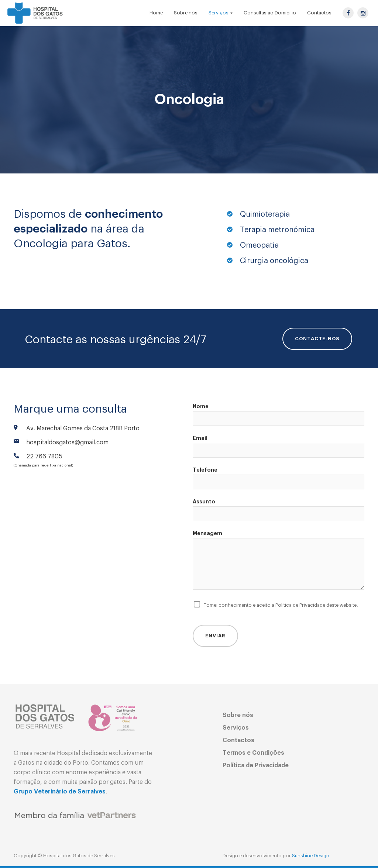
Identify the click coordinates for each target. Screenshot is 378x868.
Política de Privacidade (256, 765)
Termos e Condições (253, 753)
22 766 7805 (44, 457)
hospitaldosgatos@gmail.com (67, 442)
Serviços (236, 728)
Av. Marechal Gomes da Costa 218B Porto (83, 428)
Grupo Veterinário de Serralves (60, 792)
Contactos (238, 740)
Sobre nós (238, 715)
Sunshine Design (311, 856)
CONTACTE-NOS (317, 339)
